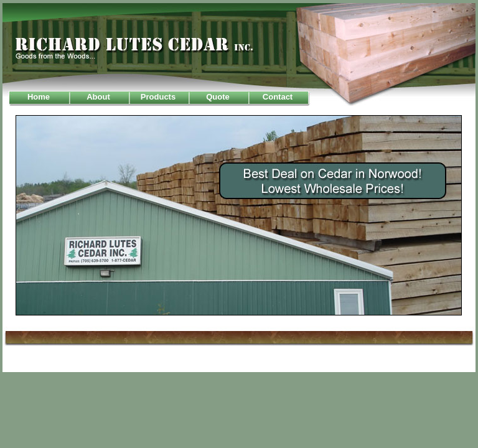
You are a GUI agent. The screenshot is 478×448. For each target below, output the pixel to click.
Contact (278, 97)
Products (158, 97)
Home (39, 97)
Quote (218, 97)
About (98, 97)
